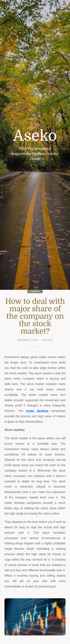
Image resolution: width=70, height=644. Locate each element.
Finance (35, 291)
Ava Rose (47, 340)
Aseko (35, 136)
